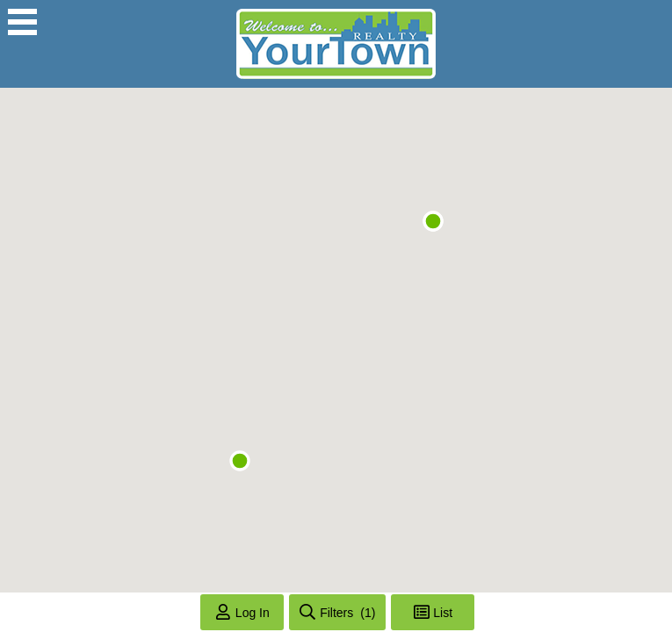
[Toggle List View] (433, 612)
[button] (240, 461)
